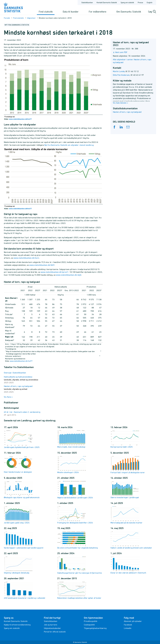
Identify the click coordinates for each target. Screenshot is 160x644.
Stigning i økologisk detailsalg (18, 565)
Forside (7, 18)
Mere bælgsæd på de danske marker (126, 515)
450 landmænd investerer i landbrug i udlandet (24, 590)
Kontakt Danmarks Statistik (16, 621)
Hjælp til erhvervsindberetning (17, 625)
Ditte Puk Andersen (121, 75)
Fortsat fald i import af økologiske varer (128, 464)
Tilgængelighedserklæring (95, 628)
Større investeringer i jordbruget (125, 490)
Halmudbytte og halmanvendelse (21, 380)
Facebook (128, 625)
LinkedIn (128, 628)
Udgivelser (31, 18)
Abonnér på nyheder (133, 621)
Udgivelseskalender (52, 628)
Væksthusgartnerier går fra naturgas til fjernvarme (79, 565)
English (150, 2)
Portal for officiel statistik (55, 632)
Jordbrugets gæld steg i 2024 (18, 515)
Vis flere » (8, 397)
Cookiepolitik (89, 625)
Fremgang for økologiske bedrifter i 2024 (75, 515)
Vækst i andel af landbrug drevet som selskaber (131, 540)
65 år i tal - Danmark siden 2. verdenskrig (22, 412)
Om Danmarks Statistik (129, 12)
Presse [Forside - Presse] (140, 2)
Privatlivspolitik (91, 621)
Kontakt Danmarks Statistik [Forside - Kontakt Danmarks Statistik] (107, 2)
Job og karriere (50, 625)
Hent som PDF (121, 52)
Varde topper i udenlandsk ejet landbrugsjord (24, 540)
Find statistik (46, 12)
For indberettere (97, 12)
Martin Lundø (119, 71)
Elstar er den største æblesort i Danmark (128, 565)
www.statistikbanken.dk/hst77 (20, 119)
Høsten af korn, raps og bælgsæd (127, 112)
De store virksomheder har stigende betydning (77, 540)
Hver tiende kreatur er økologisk (18, 464)
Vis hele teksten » (120, 103)
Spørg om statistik (12, 628)
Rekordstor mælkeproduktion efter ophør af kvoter (79, 590)
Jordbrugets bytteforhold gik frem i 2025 (22, 439)
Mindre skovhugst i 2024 (72, 464)
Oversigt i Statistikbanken (15, 373)
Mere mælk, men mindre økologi (72, 439)
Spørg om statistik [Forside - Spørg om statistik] (127, 2)
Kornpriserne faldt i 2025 (125, 439)
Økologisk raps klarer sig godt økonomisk (22, 490)
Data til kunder (71, 12)
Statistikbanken (87, 2)
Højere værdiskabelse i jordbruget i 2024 (75, 490)
